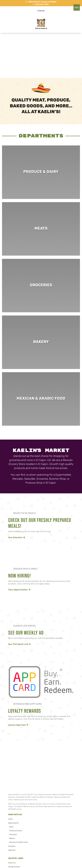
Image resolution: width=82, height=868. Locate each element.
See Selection (15, 537)
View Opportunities (18, 590)
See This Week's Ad (18, 644)
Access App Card (17, 725)
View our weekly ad (41, 28)
